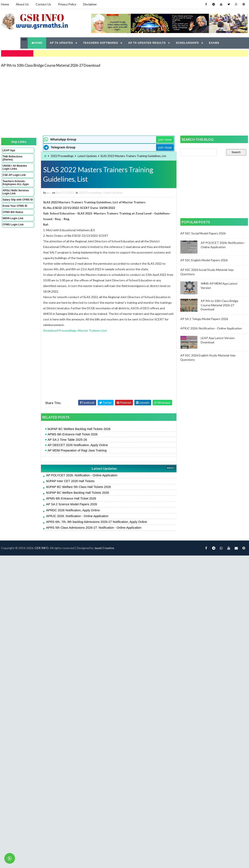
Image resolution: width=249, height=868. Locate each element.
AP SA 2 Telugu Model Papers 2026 (204, 319)
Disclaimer (90, 4)
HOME (37, 43)
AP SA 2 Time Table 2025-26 (67, 440)
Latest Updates (87, 156)
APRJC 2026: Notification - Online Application (77, 516)
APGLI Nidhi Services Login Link (16, 192)
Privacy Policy (67, 4)
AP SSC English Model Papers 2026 (204, 260)
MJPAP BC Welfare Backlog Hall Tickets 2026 (79, 429)
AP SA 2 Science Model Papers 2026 (72, 504)
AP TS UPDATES (61, 43)
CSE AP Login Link (14, 175)
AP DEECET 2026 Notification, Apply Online (78, 445)
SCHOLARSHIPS (187, 43)
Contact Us (43, 4)
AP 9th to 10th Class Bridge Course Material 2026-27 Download (51, 65)
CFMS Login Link (13, 225)
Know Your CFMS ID (15, 206)
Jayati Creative (104, 548)
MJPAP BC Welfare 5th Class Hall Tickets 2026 (79, 487)
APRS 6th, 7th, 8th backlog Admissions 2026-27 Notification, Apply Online (97, 522)
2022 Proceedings (62, 156)
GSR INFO (42, 548)
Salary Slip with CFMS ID (18, 200)
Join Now (165, 139)
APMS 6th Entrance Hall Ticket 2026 (73, 434)
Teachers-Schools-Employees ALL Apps (16, 183)
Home (5, 4)
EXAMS (214, 43)
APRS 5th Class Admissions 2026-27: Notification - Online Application (94, 528)
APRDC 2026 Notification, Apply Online (73, 510)
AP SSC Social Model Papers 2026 (203, 233)
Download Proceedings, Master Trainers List (75, 330)
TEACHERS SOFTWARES (101, 43)
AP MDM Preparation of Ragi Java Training (77, 450)
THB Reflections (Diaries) (13, 158)
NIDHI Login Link (13, 218)
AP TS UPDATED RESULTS (147, 43)
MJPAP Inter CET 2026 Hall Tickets (70, 481)
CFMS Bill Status (13, 212)
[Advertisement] (80, 101)
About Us (22, 4)
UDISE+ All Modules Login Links (15, 167)
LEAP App (9, 150)
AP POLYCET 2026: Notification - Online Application (82, 475)
